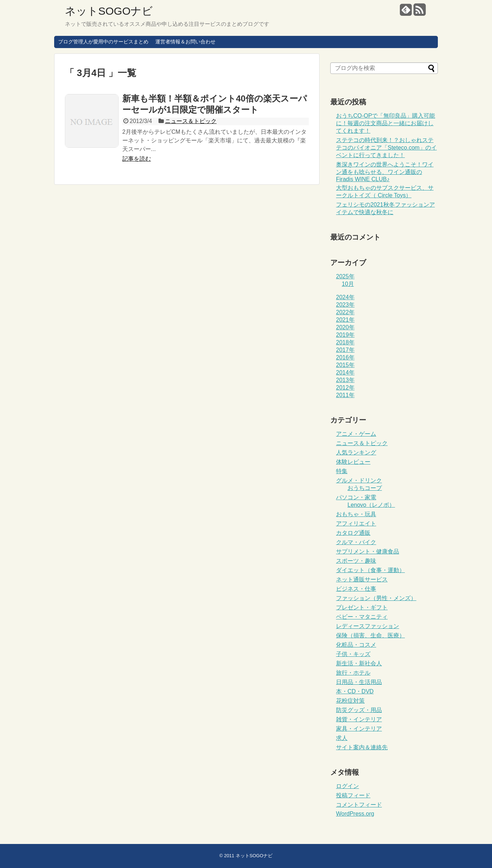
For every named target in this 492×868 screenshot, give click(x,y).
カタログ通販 (353, 533)
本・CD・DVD (355, 691)
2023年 (345, 305)
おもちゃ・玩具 (356, 514)
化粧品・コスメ (356, 645)
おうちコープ (365, 488)
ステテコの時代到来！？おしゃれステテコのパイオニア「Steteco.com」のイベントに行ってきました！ (386, 148)
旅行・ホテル (353, 673)
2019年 (345, 335)
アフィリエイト (356, 523)
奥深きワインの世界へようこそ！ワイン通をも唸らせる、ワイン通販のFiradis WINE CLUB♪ (385, 172)
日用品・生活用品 (359, 682)
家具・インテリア (359, 729)
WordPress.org (355, 814)
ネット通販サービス (362, 579)
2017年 (345, 350)
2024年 (345, 297)
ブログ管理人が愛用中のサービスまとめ (103, 42)
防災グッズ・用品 (359, 710)
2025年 (345, 276)
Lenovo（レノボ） (371, 505)
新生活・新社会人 (359, 663)
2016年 (345, 357)
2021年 (345, 320)
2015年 (345, 365)
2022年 (345, 312)
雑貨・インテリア (359, 719)
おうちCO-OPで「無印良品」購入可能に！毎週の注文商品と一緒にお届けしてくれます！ (385, 123)
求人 (342, 738)
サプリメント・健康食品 (368, 551)
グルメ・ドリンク (359, 480)
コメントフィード (359, 805)
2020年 (345, 327)
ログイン (347, 786)
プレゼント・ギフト (362, 607)
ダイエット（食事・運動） (370, 570)
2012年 (345, 388)
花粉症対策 (350, 701)
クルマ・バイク (356, 542)
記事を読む (137, 159)
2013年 (345, 380)
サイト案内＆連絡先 (362, 747)
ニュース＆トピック (191, 121)
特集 (342, 471)
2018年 (345, 342)
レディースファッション (368, 626)
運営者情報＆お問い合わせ (185, 42)
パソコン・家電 (356, 497)
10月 (348, 284)
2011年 (345, 395)
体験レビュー (353, 462)
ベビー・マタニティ (362, 617)
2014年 (345, 372)
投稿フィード (353, 795)
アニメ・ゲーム (356, 434)
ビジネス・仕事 (356, 589)
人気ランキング (356, 452)
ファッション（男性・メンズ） (376, 598)
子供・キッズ (353, 654)
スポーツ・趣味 (356, 561)
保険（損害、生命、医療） (370, 635)
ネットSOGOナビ (109, 11)
